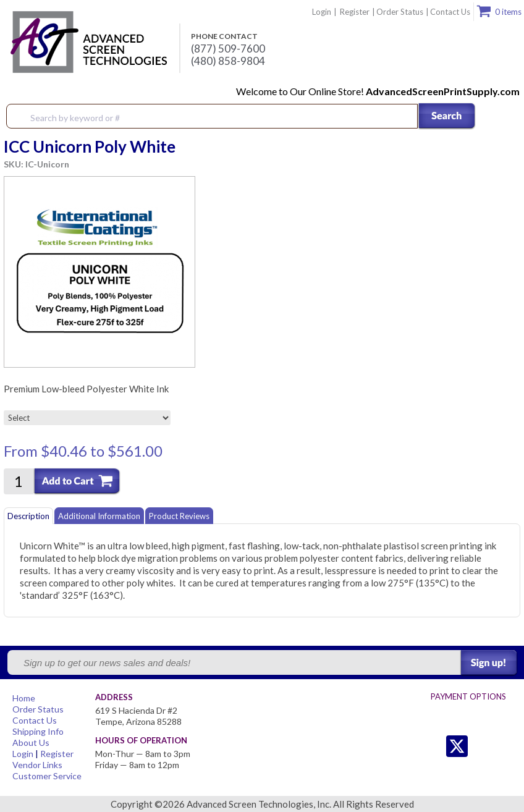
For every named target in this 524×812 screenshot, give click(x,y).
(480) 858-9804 (228, 61)
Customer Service (47, 776)
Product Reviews (179, 516)
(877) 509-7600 (228, 49)
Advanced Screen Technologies (87, 43)
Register (355, 12)
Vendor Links (37, 765)
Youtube (506, 746)
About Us (31, 742)
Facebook (482, 746)
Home (24, 698)
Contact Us (450, 12)
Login (322, 12)
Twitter (432, 746)
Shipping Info (38, 731)
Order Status (400, 12)
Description (28, 516)
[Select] (87, 418)
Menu (507, 117)
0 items (508, 12)
